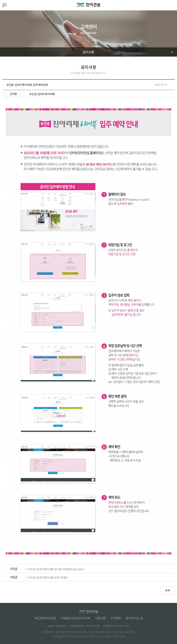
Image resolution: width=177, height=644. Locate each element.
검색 (173, 5)
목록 (167, 590)
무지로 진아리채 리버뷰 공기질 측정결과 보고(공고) (56, 568)
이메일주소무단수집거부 (75, 618)
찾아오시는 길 (134, 618)
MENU (4, 5)
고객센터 (116, 618)
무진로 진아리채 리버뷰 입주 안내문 (48, 576)
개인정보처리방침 (45, 618)
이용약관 (100, 618)
